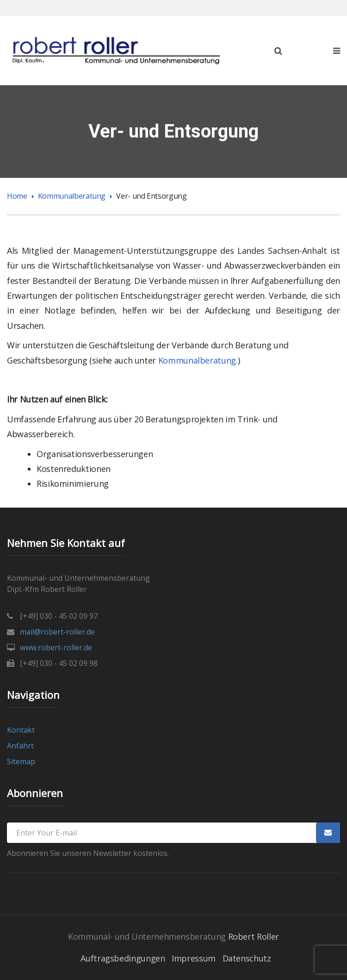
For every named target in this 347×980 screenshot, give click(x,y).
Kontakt (21, 730)
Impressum (194, 958)
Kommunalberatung (72, 196)
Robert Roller (254, 936)
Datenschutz (247, 958)
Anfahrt (20, 746)
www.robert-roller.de (56, 647)
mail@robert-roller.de (57, 632)
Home (17, 196)
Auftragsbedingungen (123, 958)
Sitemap (21, 761)
